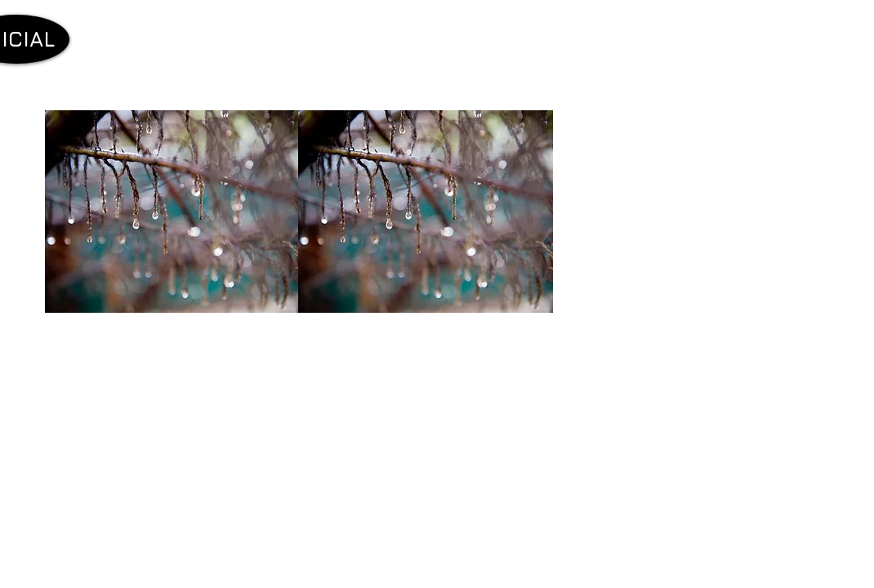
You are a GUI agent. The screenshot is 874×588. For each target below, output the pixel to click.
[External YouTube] (180, 481)
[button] (172, 212)
